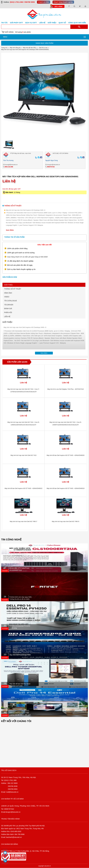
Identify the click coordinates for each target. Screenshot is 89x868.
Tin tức (4, 23)
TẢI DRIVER (9, 305)
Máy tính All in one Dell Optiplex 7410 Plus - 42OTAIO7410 (66, 389)
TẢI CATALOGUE (11, 301)
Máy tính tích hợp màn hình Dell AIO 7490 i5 (66, 522)
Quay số (62, 23)
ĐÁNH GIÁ (8, 309)
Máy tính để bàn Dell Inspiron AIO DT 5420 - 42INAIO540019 (66, 488)
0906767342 (51, 167)
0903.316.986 (9, 167)
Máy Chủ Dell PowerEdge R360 (20, 655)
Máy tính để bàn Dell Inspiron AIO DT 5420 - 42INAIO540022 (24, 488)
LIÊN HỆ (7, 317)
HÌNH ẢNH (8, 293)
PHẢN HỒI (8, 312)
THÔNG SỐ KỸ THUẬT (13, 289)
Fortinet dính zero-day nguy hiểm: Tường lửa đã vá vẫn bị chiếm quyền (21, 599)
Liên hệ (42, 23)
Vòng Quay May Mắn (77, 23)
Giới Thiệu (52, 23)
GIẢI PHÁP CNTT (16, 23)
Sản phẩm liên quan (17, 362)
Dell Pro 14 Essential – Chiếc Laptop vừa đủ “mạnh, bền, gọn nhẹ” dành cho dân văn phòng (20, 715)
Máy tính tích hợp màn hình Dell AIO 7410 (23, 455)
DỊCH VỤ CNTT (31, 23)
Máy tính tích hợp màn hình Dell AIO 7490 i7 (24, 522)
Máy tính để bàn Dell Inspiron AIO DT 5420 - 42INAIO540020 (66, 455)
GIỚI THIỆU (8, 285)
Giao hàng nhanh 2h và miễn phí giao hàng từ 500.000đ (27, 257)
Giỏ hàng (9, 32)
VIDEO (7, 297)
